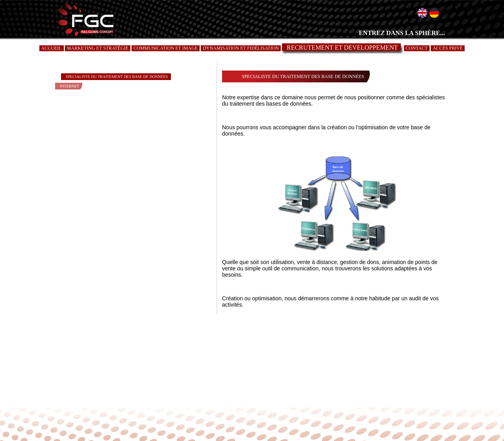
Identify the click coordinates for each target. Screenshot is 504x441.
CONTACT (417, 48)
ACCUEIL (52, 48)
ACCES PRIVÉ (448, 48)
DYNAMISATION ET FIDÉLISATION (241, 48)
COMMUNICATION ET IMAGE (166, 48)
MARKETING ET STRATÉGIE (98, 48)
